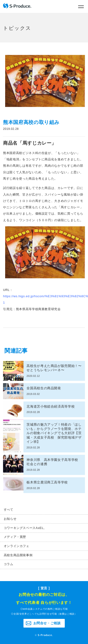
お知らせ (10, 519)
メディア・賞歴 (15, 537)
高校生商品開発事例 (18, 555)
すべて (9, 510)
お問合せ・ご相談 (47, 623)
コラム (9, 564)
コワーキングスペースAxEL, (24, 528)
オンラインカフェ (17, 546)
